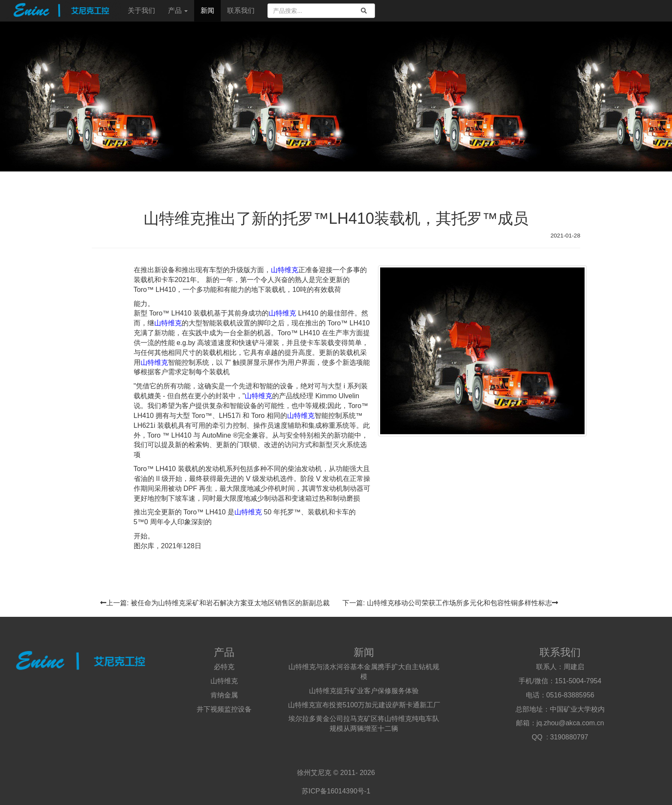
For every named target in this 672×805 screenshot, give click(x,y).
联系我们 (241, 11)
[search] (364, 11)
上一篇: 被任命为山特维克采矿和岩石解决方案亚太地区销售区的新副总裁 (215, 603)
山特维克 (285, 270)
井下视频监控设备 (224, 709)
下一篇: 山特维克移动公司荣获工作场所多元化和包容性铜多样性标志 (450, 603)
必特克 (224, 667)
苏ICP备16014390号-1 (336, 791)
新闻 (207, 11)
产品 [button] (178, 11)
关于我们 (141, 11)
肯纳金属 (224, 695)
